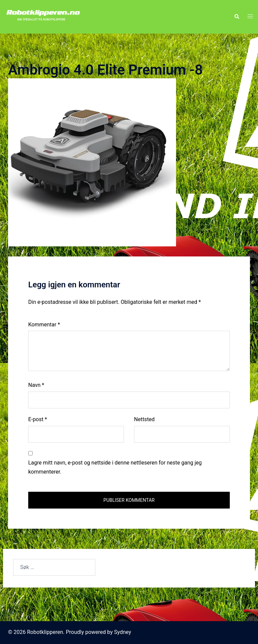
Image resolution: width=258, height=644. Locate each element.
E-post (38, 419)
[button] (236, 17)
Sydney (123, 632)
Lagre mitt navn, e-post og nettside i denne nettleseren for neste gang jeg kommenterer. (115, 467)
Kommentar (44, 325)
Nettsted (144, 419)
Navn (36, 385)
